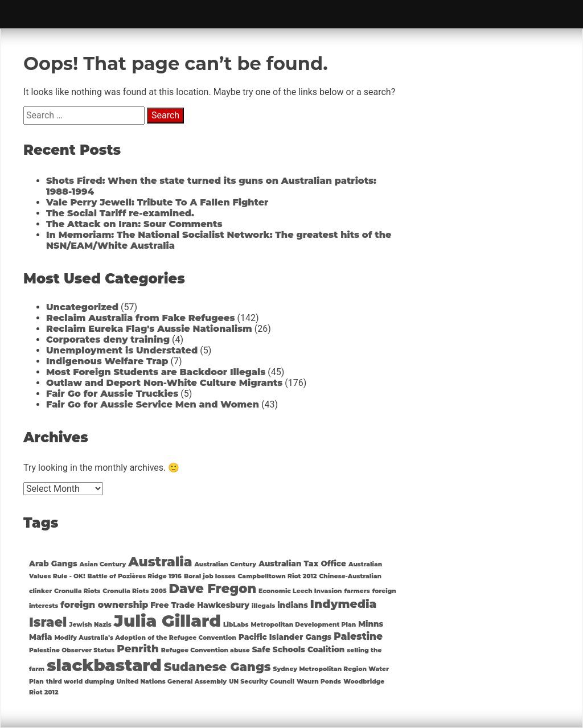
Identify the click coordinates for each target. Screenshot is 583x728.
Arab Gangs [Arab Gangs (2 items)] (53, 564)
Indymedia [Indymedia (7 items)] (344, 604)
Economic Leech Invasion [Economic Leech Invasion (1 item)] (300, 591)
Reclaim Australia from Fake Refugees (141, 318)
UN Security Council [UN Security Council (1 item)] (262, 682)
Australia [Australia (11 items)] (160, 562)
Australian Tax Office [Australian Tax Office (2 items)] (302, 564)
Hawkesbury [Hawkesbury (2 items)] (223, 605)
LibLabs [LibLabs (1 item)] (236, 625)
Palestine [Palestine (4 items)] (358, 636)
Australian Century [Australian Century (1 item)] (225, 564)
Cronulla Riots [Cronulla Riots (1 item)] (77, 591)
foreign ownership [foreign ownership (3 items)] (104, 605)
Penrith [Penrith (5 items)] (138, 649)
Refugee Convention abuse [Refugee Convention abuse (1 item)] (206, 650)
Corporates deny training (108, 340)
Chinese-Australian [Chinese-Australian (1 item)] (350, 576)
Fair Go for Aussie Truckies (112, 394)
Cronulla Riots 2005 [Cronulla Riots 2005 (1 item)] (134, 591)
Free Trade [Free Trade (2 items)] (173, 605)
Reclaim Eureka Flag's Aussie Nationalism (149, 329)
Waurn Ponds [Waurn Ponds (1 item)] (319, 682)
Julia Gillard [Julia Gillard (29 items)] (167, 621)
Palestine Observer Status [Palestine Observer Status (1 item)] (72, 650)
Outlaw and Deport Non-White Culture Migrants (164, 383)
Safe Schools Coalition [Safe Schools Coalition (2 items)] (299, 649)
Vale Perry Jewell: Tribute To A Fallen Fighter (157, 202)
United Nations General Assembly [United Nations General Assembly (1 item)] (172, 682)
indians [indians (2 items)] (293, 605)
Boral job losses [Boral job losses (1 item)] (210, 576)
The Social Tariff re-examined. (120, 213)
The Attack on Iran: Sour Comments (134, 224)
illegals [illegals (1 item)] (263, 606)
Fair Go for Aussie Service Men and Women (153, 404)
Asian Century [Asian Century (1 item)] (103, 564)
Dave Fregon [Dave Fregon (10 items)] (213, 589)
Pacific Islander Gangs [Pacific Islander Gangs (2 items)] (285, 637)
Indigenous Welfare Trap (107, 361)
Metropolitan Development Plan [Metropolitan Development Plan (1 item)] (303, 625)
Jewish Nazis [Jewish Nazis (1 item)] (90, 625)
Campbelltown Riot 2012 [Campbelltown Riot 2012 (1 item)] (278, 576)
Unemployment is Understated (122, 350)
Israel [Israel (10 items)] (48, 622)
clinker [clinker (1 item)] (40, 591)
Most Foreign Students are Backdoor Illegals (156, 372)
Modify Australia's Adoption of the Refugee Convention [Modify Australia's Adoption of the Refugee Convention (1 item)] (145, 638)
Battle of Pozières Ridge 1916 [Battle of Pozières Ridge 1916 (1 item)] (135, 576)
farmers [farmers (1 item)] (357, 591)
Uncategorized (82, 307)
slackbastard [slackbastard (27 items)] (104, 665)
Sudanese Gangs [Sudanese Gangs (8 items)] (217, 667)
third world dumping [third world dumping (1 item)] (80, 682)
